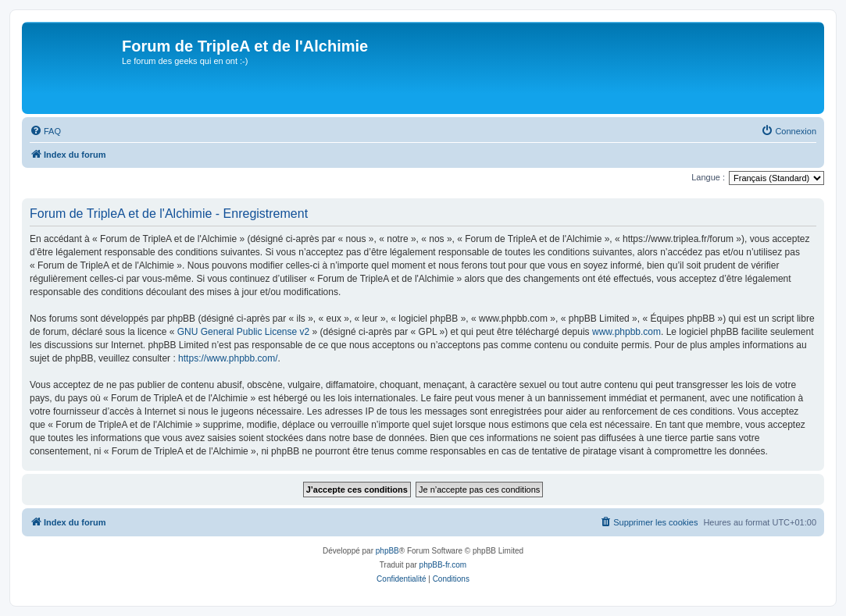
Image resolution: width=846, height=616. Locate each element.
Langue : (708, 177)
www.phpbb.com (626, 332)
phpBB (387, 551)
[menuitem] (45, 131)
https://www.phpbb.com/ (228, 358)
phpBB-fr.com (443, 565)
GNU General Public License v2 (243, 332)
